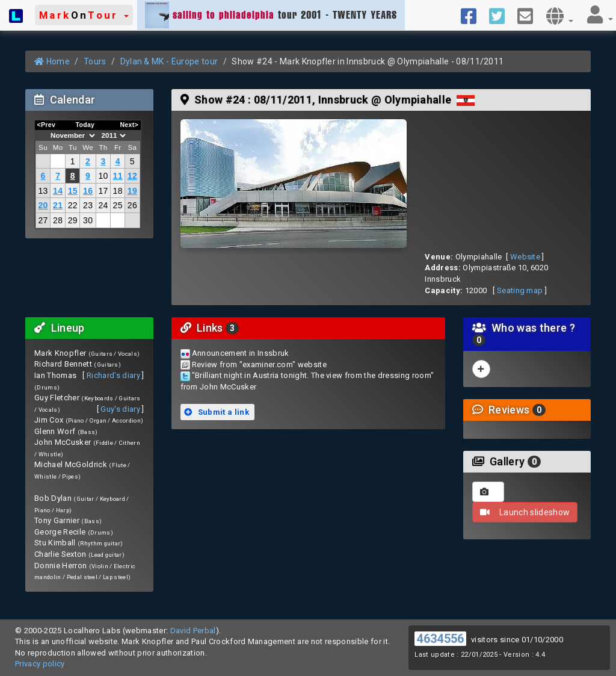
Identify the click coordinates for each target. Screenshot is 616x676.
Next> (129, 125)
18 (118, 191)
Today (85, 125)
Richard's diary (113, 375)
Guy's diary (120, 409)
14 (58, 191)
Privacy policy (40, 664)
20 (43, 205)
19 (132, 191)
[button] (84, 15)
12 (132, 176)
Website (525, 257)
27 (43, 220)
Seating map (520, 290)
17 (103, 191)
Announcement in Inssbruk (241, 353)
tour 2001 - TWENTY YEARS (271, 15)
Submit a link (217, 412)
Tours (95, 61)
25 (118, 205)
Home (52, 61)
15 (73, 191)
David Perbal (193, 631)
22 (73, 205)
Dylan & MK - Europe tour (169, 61)
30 (88, 220)
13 (43, 191)
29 (73, 220)
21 (58, 205)
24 (103, 205)
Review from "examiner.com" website (259, 364)
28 (58, 220)
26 (132, 205)
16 (88, 191)
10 (103, 176)
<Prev (47, 125)
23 (88, 205)
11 (118, 176)
